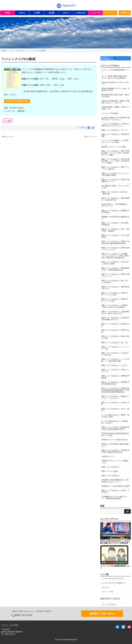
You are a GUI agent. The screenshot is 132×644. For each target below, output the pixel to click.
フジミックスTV (107, 592)
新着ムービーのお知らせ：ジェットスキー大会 (115, 348)
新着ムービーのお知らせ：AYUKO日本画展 (115, 135)
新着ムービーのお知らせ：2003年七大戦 (115, 331)
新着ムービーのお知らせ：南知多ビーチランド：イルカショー (115, 397)
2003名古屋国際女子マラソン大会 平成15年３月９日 (115, 89)
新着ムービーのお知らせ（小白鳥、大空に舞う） (115, 491)
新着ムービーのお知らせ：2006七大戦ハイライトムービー (115, 249)
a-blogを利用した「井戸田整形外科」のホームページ (115, 205)
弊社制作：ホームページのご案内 (114, 147)
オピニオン (110, 13)
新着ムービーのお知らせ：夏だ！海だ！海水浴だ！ (114, 281)
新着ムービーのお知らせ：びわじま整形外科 (115, 236)
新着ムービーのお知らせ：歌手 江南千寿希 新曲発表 (115, 230)
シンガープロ (95, 13)
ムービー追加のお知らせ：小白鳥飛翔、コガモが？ (114, 422)
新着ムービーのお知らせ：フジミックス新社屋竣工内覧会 (115, 174)
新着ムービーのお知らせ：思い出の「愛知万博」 (114, 193)
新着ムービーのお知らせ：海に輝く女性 (115, 403)
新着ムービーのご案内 (110, 471)
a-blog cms (81, 13)
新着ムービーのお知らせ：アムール (114, 130)
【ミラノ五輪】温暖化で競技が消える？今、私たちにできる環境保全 (114, 77)
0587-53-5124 (23, 615)
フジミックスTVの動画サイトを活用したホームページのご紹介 (115, 141)
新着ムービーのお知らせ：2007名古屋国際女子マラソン (115, 181)
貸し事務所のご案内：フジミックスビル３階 (115, 187)
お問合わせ (125, 13)
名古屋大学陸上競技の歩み (17, 101)
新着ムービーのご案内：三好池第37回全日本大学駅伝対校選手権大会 (115, 428)
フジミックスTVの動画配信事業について (115, 71)
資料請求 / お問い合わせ (102, 614)
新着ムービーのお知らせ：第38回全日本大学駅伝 (115, 211)
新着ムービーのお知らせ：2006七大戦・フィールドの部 (115, 294)
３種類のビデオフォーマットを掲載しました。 (115, 462)
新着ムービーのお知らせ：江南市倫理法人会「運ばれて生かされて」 (115, 312)
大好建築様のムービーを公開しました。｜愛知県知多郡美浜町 (114, 497)
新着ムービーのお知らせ (110, 467)
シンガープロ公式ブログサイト (113, 579)
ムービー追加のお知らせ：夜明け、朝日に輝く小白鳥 (115, 416)
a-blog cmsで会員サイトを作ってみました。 (115, 83)
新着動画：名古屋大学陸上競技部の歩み (115, 218)
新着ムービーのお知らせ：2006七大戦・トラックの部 (115, 300)
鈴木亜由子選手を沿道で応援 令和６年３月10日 (115, 96)
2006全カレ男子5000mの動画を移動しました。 (116, 445)
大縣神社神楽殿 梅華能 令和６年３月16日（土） (115, 108)
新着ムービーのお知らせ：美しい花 (114, 342)
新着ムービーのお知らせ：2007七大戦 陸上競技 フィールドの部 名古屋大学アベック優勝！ (116, 153)
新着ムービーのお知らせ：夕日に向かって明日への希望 (115, 263)
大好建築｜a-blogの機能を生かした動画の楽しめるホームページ (115, 481)
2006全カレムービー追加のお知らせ (115, 440)
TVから (22, 13)
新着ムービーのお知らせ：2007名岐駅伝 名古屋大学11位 (115, 199)
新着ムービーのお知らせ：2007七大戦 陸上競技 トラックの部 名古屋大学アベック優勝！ (116, 161)
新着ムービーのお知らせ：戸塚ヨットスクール (115, 371)
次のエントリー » (90, 136)
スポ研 (37, 13)
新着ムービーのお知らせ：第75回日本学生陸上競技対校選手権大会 (115, 451)
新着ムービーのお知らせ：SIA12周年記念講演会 (115, 224)
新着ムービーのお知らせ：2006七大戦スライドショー (115, 275)
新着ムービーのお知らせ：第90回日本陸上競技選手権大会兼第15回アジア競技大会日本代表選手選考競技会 (115, 390)
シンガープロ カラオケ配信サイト (114, 583)
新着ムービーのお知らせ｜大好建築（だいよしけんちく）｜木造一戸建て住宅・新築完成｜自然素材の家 (115, 256)
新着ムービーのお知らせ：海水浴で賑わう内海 (115, 337)
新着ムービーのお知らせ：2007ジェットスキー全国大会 (115, 168)
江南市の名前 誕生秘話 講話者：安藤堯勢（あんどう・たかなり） (115, 102)
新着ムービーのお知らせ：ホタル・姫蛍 (115, 410)
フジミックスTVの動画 (37, 51)
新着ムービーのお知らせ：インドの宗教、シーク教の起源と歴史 (115, 360)
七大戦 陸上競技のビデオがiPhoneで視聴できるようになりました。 (116, 119)
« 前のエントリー (7, 136)
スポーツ (66, 13)
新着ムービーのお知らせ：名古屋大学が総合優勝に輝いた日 (115, 319)
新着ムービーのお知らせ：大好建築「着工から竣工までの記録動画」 (114, 306)
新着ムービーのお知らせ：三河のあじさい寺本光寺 (115, 354)
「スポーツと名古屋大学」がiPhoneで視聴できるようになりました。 (115, 125)
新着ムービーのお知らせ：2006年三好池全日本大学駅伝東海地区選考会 (115, 242)
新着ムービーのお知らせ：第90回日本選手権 (115, 377)
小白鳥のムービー (108, 456)
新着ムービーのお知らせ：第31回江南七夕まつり (115, 288)
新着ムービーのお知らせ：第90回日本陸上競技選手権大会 (115, 383)
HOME (7, 13)
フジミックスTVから (17, 51)
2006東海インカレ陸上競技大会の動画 (115, 486)
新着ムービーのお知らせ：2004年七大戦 (115, 325)
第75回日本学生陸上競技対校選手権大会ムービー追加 (115, 434)
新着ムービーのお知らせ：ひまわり (114, 365)
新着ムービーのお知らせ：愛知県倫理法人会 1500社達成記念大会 (115, 269)
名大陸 (51, 13)
